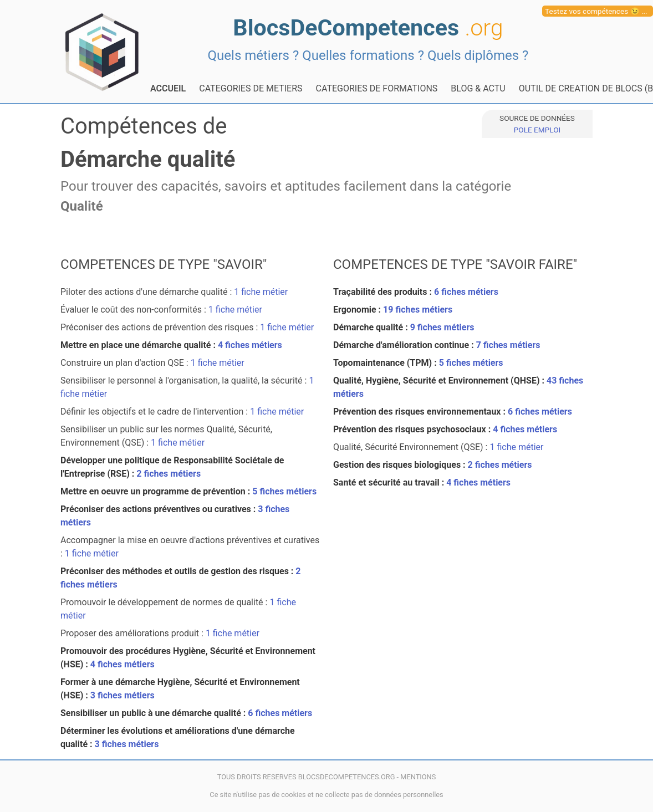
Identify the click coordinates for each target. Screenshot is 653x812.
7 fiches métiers (508, 345)
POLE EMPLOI (537, 130)
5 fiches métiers (284, 491)
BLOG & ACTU (478, 88)
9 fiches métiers (442, 327)
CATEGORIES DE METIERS (251, 88)
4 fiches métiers (250, 345)
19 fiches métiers (418, 310)
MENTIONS (418, 777)
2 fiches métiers (169, 474)
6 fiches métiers (280, 713)
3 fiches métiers (123, 695)
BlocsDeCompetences (368, 28)
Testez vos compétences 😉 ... (596, 11)
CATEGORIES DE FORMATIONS (377, 88)
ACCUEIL (168, 88)
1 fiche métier (261, 292)
